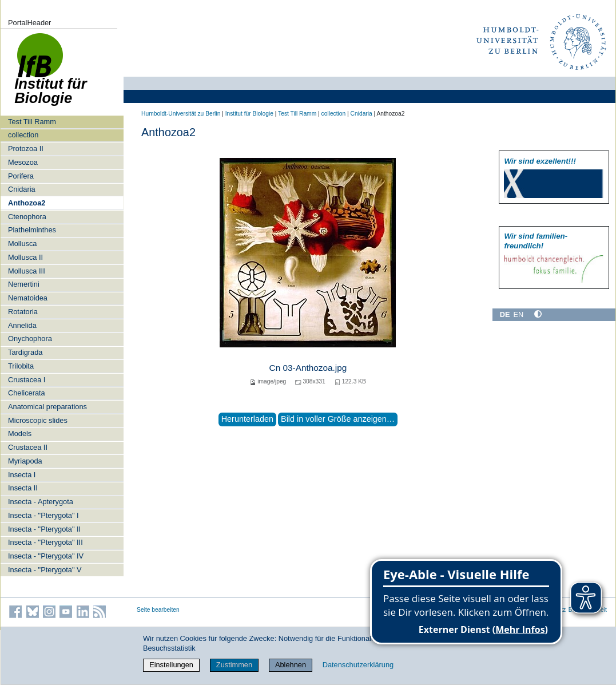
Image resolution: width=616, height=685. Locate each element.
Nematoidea (28, 298)
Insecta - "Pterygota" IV (46, 556)
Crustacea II (28, 447)
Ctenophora (27, 217)
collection (23, 135)
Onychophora (30, 338)
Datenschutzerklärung (358, 665)
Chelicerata (27, 393)
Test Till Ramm (32, 122)
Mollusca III (27, 271)
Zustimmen (234, 665)
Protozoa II (26, 149)
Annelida (22, 325)
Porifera (21, 176)
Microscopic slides (38, 420)
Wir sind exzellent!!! (540, 161)
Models (20, 433)
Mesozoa (23, 162)
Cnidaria (22, 189)
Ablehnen (291, 665)
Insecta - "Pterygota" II (44, 529)
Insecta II (23, 488)
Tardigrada (25, 352)
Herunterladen (247, 419)
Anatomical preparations (47, 407)
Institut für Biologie (249, 114)
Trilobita (21, 366)
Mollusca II (25, 257)
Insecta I (22, 475)
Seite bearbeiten (158, 610)
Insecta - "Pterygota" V (45, 570)
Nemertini (24, 284)
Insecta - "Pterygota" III (45, 542)
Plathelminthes (32, 230)
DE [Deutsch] (505, 314)
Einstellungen (171, 665)
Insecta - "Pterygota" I (43, 515)
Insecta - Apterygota (41, 502)
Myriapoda (25, 461)
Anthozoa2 (27, 203)
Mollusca (23, 243)
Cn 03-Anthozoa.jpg (308, 368)
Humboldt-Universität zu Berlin (181, 114)
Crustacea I (27, 380)
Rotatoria (23, 312)
